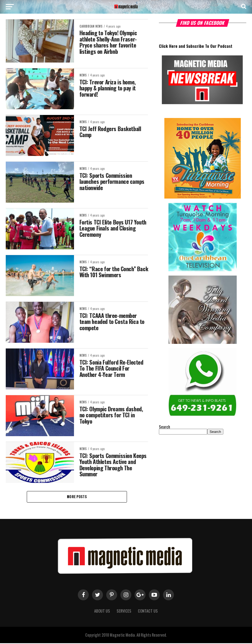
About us (102, 612)
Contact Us (148, 612)
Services (124, 612)
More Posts (77, 497)
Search (164, 427)
